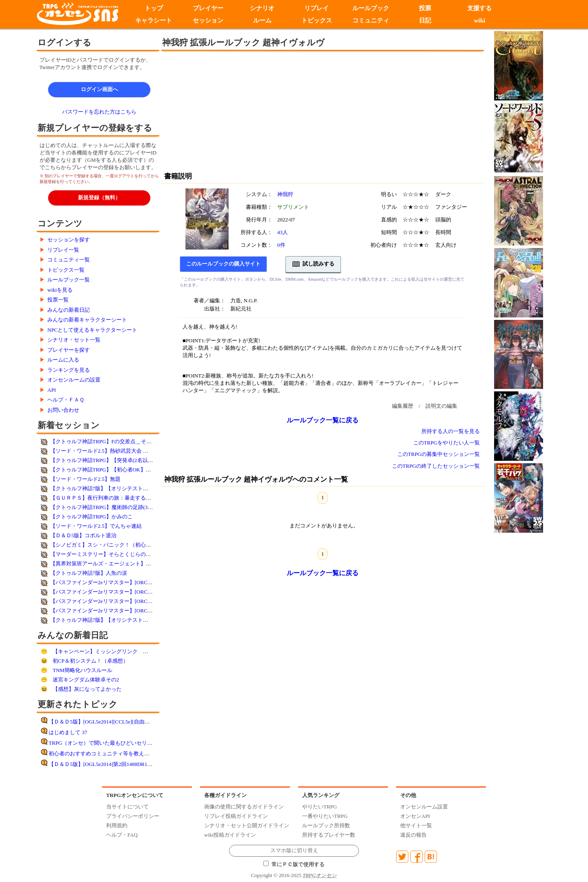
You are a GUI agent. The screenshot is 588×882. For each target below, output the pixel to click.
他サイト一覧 (416, 825)
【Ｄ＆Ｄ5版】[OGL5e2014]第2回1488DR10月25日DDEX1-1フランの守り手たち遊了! (148, 764)
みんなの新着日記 (69, 310)
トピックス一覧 (66, 270)
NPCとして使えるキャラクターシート (92, 330)
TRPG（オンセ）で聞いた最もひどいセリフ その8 (110, 743)
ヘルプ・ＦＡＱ (66, 400)
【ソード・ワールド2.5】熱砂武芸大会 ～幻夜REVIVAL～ (119, 451)
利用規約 (117, 825)
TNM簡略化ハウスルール (82, 670)
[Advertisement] (255, 110)
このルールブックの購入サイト (223, 264)
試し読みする (313, 264)
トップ (154, 8)
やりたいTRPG (320, 807)
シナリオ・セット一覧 (74, 340)
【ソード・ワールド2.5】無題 (85, 479)
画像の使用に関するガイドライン (244, 807)
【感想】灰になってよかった (87, 689)
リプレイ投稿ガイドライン (236, 816)
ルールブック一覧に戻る (323, 420)
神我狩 (285, 194)
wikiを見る (60, 290)
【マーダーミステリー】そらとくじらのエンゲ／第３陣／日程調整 (130, 554)
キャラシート (154, 20)
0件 (281, 245)
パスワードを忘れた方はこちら (99, 112)
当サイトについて (127, 807)
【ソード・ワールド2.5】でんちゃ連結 (96, 526)
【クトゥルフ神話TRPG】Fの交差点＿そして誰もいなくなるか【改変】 (135, 441)
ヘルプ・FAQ (122, 835)
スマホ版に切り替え (294, 851)
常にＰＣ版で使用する (294, 864)
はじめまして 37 (68, 732)
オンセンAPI (415, 816)
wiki (480, 20)
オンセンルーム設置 (424, 807)
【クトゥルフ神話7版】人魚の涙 (89, 573)
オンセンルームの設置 (74, 380)
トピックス (317, 20)
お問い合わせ (63, 410)
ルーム (262, 20)
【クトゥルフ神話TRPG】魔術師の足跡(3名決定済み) (113, 507)
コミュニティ (371, 20)
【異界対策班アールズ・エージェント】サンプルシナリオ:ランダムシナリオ (141, 564)
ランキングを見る (69, 370)
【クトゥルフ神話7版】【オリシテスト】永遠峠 (107, 488)
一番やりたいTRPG (325, 816)
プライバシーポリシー (133, 816)
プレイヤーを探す (69, 350)
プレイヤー (208, 8)
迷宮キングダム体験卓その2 (86, 680)
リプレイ (316, 8)
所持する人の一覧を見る (451, 431)
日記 (425, 20)
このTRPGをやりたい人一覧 (447, 443)
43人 (283, 232)
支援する (479, 8)
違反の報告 (413, 835)
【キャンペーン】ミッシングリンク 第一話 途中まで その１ (130, 651)
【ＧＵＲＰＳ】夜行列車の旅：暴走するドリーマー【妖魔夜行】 (127, 498)
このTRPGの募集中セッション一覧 (439, 454)
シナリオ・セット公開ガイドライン (247, 825)
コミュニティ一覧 (69, 260)
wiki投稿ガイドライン (230, 835)
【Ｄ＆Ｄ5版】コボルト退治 (84, 535)
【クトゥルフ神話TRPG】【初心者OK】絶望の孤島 (111, 470)
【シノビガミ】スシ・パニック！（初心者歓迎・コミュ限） (122, 545)
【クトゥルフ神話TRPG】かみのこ (91, 517)
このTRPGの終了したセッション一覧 (436, 466)
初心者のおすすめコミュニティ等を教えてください (110, 754)
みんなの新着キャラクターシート (87, 320)
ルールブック (371, 8)
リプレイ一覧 (63, 250)
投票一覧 (58, 300)
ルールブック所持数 (326, 825)
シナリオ (262, 8)
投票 (425, 8)
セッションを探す (69, 240)
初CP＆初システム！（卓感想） (90, 661)
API (52, 390)
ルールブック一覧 (69, 280)
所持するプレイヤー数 (329, 835)
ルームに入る (63, 360)
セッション (208, 20)
